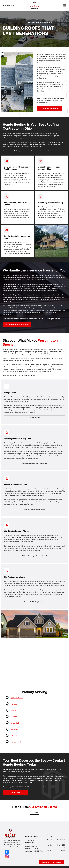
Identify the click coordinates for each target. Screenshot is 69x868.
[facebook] (7, 852)
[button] (4, 817)
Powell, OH (15, 717)
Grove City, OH (16, 736)
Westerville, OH (16, 723)
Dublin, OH (15, 704)
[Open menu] (65, 5)
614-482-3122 (11, 5)
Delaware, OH (16, 710)
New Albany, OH (17, 742)
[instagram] (7, 857)
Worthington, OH (17, 729)
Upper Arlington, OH (18, 698)
